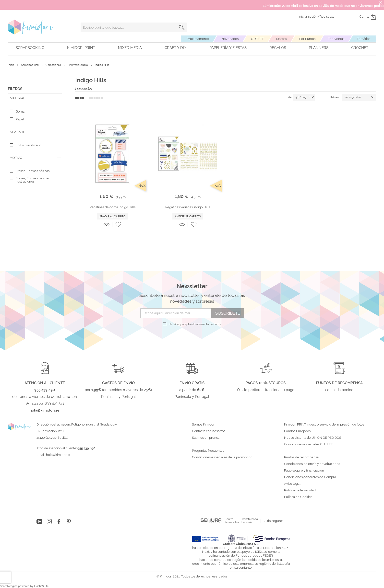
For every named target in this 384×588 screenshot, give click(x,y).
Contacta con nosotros (209, 431)
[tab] (35, 98)
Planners (319, 48)
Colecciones (54, 65)
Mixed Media (130, 48)
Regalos (278, 48)
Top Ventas (336, 39)
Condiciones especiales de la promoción (223, 457)
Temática (364, 39)
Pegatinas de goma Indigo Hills (113, 207)
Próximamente (198, 39)
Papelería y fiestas (228, 48)
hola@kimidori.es (59, 455)
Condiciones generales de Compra (310, 477)
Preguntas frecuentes (208, 451)
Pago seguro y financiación (304, 471)
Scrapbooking (30, 48)
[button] (118, 224)
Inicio (11, 65)
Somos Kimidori (204, 425)
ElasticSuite (41, 586)
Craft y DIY (175, 48)
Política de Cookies (298, 497)
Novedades (230, 39)
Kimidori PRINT (81, 48)
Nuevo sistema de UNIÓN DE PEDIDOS (313, 438)
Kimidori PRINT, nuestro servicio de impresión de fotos (324, 425)
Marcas (282, 39)
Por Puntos (307, 39)
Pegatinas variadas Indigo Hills (188, 207)
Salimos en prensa (206, 438)
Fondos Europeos (297, 431)
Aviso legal (292, 484)
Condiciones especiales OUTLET (308, 444)
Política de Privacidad (300, 490)
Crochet (360, 48)
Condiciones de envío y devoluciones (312, 464)
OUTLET (257, 39)
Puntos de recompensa (301, 457)
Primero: (336, 98)
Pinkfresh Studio (78, 65)
